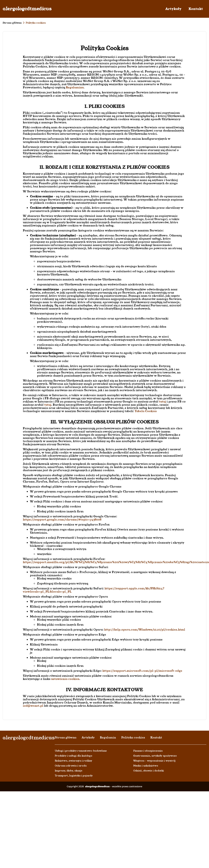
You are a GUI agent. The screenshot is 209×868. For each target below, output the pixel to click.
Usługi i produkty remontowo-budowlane (81, 751)
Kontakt (196, 9)
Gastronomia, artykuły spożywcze (155, 756)
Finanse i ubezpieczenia (148, 751)
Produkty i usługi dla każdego (74, 756)
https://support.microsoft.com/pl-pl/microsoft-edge (142, 671)
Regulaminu (75, 87)
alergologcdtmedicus (27, 9)
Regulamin (108, 738)
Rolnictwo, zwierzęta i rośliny (73, 761)
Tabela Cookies (146, 411)
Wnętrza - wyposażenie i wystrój (154, 761)
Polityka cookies (133, 738)
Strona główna (12, 23)
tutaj (163, 402)
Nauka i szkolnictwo (146, 766)
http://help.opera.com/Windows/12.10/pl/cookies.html (145, 630)
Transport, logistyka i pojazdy (74, 776)
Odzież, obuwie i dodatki (149, 771)
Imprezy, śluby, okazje (69, 771)
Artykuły (173, 9)
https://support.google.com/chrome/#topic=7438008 (62, 520)
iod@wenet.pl (33, 706)
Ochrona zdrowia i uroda (71, 766)
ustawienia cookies (65, 679)
